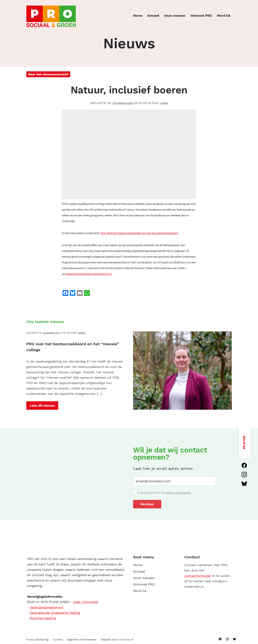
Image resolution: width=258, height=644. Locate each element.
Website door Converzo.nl (117, 640)
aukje (164, 103)
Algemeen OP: (51, 333)
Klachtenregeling (43, 618)
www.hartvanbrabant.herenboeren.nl (89, 274)
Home (138, 16)
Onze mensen (175, 16)
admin (82, 333)
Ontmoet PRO (201, 16)
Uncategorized (123, 103)
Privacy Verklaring (37, 640)
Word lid (223, 16)
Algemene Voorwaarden (82, 640)
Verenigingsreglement (46, 607)
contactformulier (198, 576)
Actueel (153, 16)
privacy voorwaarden (178, 493)
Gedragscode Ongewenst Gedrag (55, 613)
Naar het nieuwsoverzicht (48, 74)
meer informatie (86, 602)
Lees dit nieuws (42, 405)
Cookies (58, 640)
